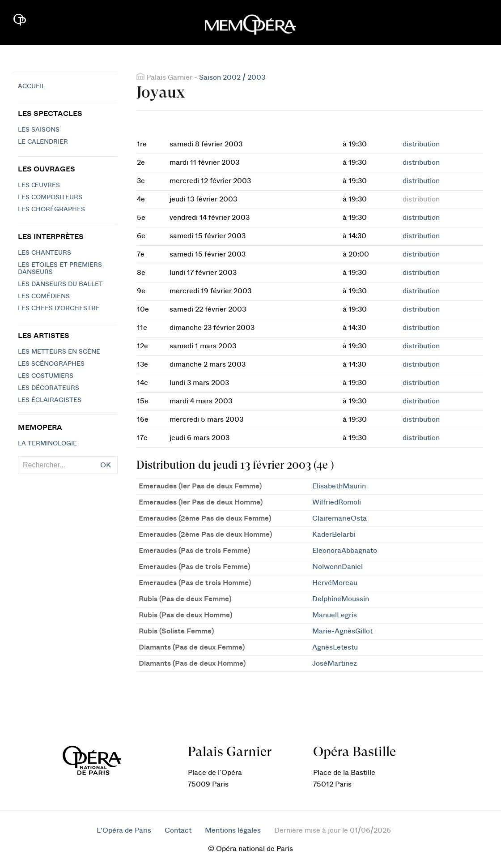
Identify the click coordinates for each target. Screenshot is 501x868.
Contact (178, 830)
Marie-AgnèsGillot (342, 631)
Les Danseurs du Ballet (60, 284)
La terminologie (47, 444)
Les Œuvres (39, 185)
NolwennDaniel (338, 567)
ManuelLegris (335, 615)
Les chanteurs (45, 253)
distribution (421, 144)
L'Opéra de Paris (124, 830)
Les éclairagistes (50, 400)
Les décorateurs (49, 388)
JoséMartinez (335, 663)
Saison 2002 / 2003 (232, 77)
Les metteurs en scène (59, 352)
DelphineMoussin (341, 599)
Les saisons (39, 130)
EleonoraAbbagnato (345, 551)
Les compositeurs (50, 197)
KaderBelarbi (334, 534)
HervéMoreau (335, 583)
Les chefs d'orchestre (59, 308)
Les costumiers (46, 376)
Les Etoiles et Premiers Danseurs (60, 269)
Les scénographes (51, 364)
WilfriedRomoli (337, 502)
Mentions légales (233, 830)
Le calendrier (43, 142)
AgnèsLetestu (335, 647)
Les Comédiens (44, 296)
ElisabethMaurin (339, 486)
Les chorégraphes (51, 210)
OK (106, 465)
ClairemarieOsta (340, 518)
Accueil (32, 86)
